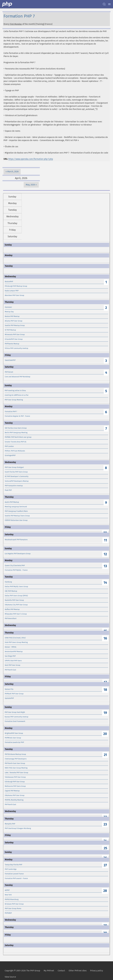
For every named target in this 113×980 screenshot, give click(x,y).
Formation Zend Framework (15, 721)
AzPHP (7, 890)
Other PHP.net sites (78, 971)
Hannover (8, 307)
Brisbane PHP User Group (14, 904)
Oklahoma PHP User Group (15, 795)
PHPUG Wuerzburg (12, 899)
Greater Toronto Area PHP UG (16, 442)
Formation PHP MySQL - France (16, 570)
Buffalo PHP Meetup (12, 609)
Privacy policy (97, 971)
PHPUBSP (8, 913)
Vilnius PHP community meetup (17, 348)
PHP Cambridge (11, 869)
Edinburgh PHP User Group (15, 782)
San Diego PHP (10, 656)
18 (105, 690)
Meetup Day (9, 312)
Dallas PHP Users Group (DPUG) (16, 596)
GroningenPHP (10, 455)
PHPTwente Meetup (12, 344)
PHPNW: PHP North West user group (18, 437)
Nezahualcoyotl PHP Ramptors (16, 540)
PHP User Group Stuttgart (14, 467)
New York (8, 895)
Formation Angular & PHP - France (17, 416)
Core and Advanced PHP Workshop (18, 377)
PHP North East (10, 670)
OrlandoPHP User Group (14, 339)
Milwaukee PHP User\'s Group (16, 614)
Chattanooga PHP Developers (16, 759)
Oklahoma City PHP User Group (16, 605)
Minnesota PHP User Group (15, 334)
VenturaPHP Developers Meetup (17, 481)
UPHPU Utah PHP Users (13, 661)
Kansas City (9, 689)
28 (105, 891)
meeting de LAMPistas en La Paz (17, 395)
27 (105, 865)
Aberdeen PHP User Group (14, 295)
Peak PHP (8, 490)
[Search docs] (104, 4)
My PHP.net (49, 971)
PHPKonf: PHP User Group (14, 694)
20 (105, 734)
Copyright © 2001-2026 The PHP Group (22, 971)
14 (105, 583)
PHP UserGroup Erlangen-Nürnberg (18, 828)
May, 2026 (30, 185)
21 (105, 755)
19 (105, 713)
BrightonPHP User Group (14, 733)
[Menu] (109, 4)
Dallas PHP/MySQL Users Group (16, 587)
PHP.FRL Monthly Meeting (14, 800)
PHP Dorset (9, 372)
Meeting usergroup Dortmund (16, 507)
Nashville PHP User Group (14, 600)
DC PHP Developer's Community (17, 476)
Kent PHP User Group (13, 665)
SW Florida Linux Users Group (16, 428)
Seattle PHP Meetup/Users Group (17, 516)
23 (105, 824)
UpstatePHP (9, 698)
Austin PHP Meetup (12, 502)
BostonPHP (9, 282)
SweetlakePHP (10, 360)
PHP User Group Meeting (14, 400)
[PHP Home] (7, 4)
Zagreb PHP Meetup (12, 791)
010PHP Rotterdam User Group (16, 520)
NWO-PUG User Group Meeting (16, 768)
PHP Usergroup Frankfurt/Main (16, 511)
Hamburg (8, 582)
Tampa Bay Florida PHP (13, 865)
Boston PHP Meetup (12, 316)
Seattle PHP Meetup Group (15, 325)
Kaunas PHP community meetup (17, 717)
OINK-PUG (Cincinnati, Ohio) (15, 638)
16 (105, 638)
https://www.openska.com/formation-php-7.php (31, 159)
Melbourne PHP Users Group (15, 786)
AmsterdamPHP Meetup (14, 651)
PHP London (9, 446)
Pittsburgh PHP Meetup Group (16, 286)
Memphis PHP (10, 824)
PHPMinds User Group (13, 738)
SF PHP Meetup (10, 330)
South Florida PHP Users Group (16, 472)
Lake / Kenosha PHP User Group (17, 773)
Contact (61, 971)
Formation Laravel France (14, 874)
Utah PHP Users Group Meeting (16, 642)
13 (105, 566)
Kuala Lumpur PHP (12, 291)
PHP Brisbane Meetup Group (15, 754)
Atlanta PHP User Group (14, 321)
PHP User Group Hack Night (15, 712)
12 (105, 554)
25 (105, 848)
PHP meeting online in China (15, 391)
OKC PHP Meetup (11, 591)
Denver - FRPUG (11, 647)
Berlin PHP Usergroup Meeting (16, 433)
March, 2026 (13, 172)
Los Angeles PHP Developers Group (18, 554)
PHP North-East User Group (15, 763)
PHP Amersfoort (11, 618)
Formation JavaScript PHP (14, 742)
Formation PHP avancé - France (16, 878)
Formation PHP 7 (11, 412)
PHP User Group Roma (13, 908)
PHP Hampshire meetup (14, 486)
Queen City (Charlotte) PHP (15, 565)
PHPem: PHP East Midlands (15, 451)
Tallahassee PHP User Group (15, 777)
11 (105, 540)
